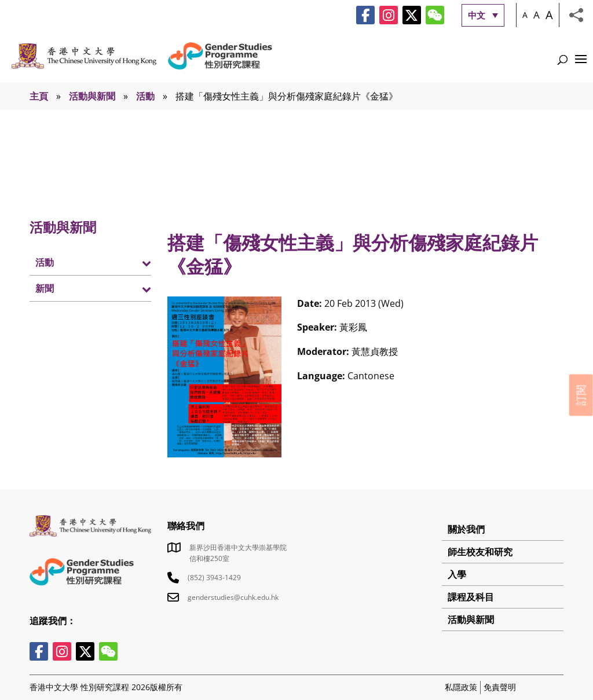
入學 (457, 574)
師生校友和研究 (480, 552)
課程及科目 (471, 597)
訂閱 (581, 395)
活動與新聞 (92, 96)
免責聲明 (500, 687)
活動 (145, 96)
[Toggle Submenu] (131, 262)
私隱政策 (461, 687)
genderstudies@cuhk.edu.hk (233, 597)
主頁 (39, 96)
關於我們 (466, 529)
